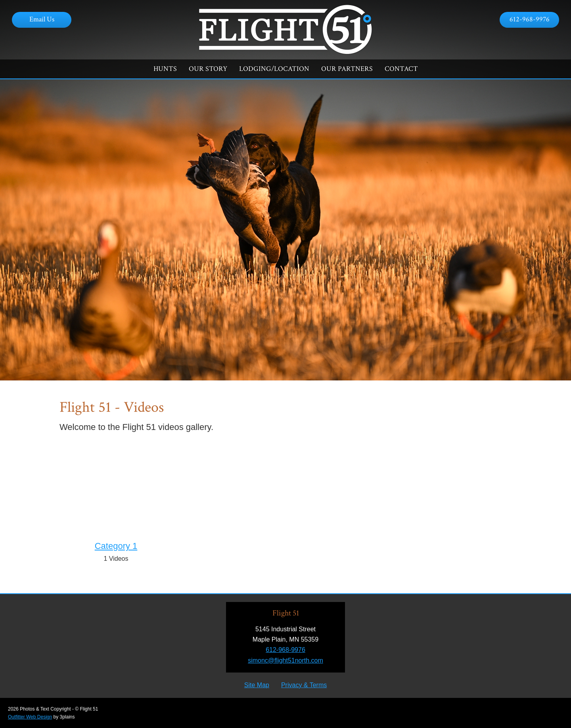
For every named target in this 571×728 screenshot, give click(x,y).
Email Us (42, 19)
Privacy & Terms (304, 685)
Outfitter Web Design (30, 717)
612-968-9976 (530, 19)
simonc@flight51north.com (285, 660)
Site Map (257, 685)
